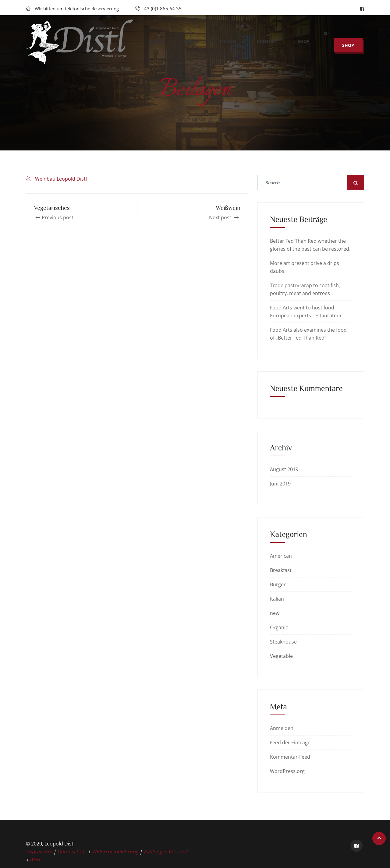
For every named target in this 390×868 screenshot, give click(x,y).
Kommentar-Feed (290, 757)
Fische (156, 51)
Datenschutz (73, 852)
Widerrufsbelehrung (116, 852)
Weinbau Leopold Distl (61, 179)
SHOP (348, 55)
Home (159, 120)
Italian (277, 599)
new (275, 613)
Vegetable (281, 656)
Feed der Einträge (290, 743)
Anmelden (282, 728)
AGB (35, 859)
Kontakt (267, 51)
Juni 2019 (280, 484)
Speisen (227, 51)
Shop (304, 51)
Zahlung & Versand (165, 852)
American (281, 556)
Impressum (40, 852)
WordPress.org (287, 771)
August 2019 (284, 469)
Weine (191, 51)
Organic (279, 627)
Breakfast (281, 570)
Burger (278, 584)
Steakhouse (283, 642)
